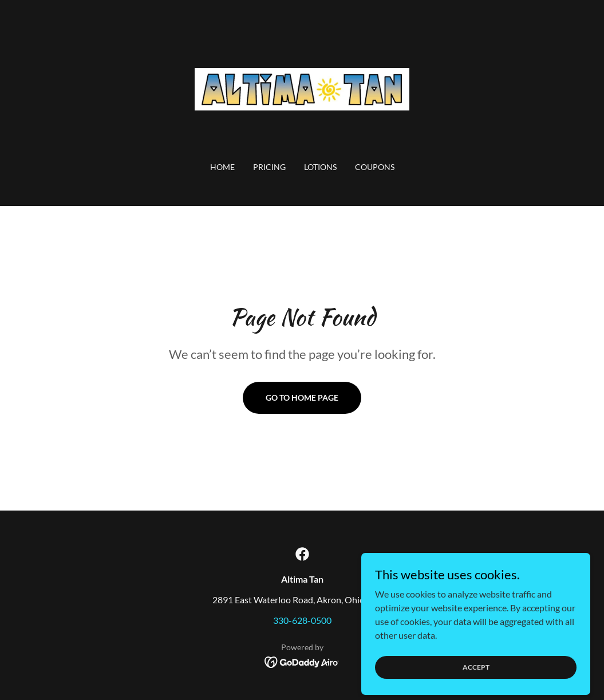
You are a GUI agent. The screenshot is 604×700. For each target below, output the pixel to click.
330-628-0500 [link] (302, 620)
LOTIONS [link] (320, 167)
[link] (302, 88)
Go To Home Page (302, 398)
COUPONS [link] (375, 167)
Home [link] (222, 167)
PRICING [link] (269, 167)
